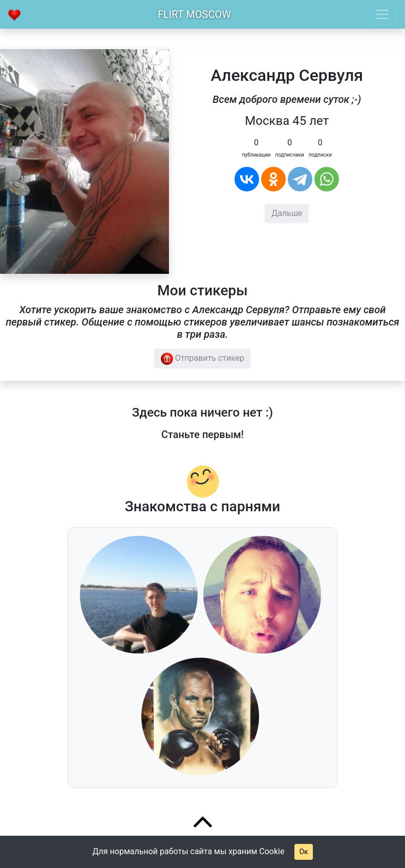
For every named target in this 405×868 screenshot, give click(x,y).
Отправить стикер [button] (203, 359)
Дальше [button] (287, 213)
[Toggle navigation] (382, 14)
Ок (303, 852)
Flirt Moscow (194, 14)
